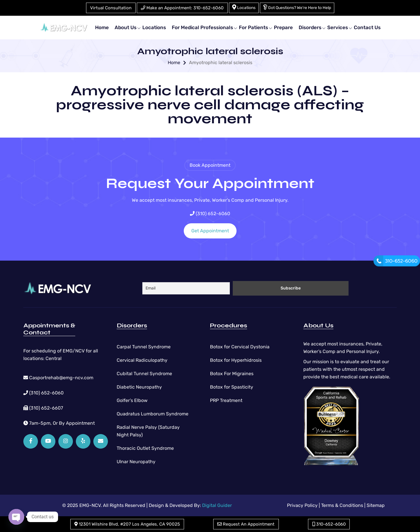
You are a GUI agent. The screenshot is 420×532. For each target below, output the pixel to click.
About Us (126, 27)
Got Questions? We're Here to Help (297, 7)
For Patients (253, 27)
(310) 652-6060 (210, 214)
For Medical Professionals (202, 27)
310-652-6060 (329, 524)
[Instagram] (66, 441)
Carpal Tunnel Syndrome (144, 347)
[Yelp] (83, 441)
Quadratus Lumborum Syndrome (153, 414)
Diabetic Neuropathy (139, 387)
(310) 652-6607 (43, 408)
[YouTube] (48, 441)
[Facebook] (31, 441)
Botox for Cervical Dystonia (240, 347)
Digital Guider (217, 505)
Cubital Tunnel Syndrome (144, 374)
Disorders (310, 27)
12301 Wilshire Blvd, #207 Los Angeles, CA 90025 (127, 524)
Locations (244, 7)
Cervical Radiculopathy (142, 360)
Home (102, 27)
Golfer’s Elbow (132, 400)
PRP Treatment (226, 400)
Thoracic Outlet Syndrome (145, 448)
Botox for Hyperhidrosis (236, 360)
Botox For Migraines (232, 374)
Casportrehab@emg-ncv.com (58, 378)
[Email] (101, 441)
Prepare (283, 27)
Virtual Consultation (111, 8)
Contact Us (367, 27)
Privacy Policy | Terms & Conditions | (326, 505)
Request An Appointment (246, 524)
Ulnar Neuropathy (136, 462)
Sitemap (376, 505)
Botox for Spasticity (232, 387)
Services (338, 27)
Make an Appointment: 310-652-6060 (182, 8)
